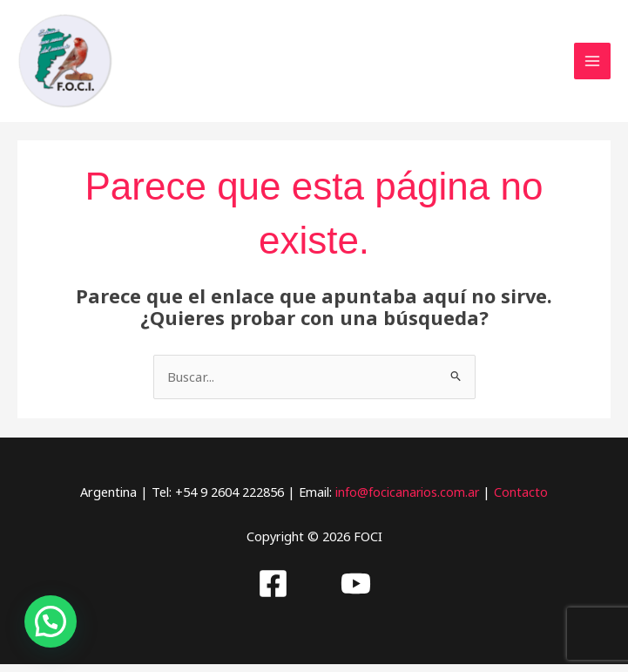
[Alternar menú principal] (592, 65)
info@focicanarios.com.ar (407, 499)
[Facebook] (273, 591)
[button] (51, 621)
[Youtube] (356, 591)
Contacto (523, 499)
